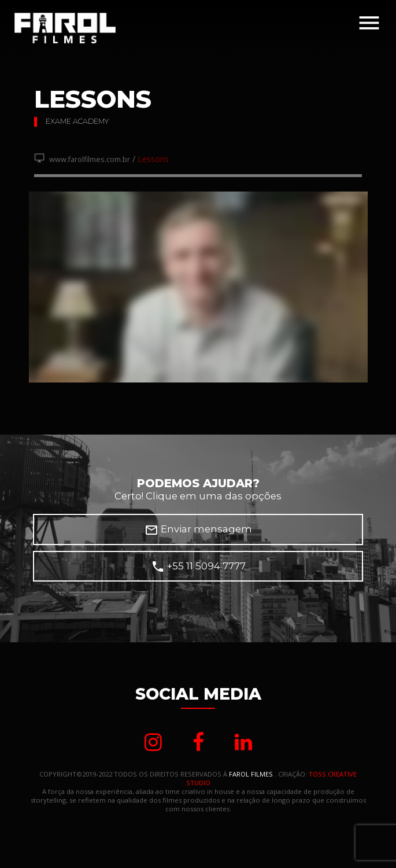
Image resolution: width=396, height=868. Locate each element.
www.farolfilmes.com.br (82, 159)
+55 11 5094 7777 (198, 567)
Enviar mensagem (198, 530)
